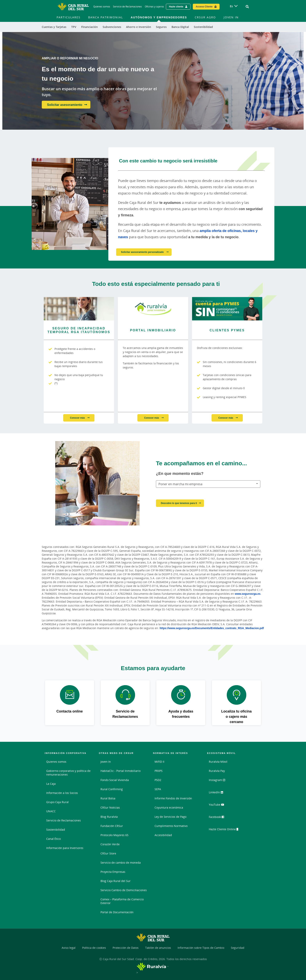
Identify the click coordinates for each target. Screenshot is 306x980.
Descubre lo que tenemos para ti (179, 503)
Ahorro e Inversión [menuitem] (139, 27)
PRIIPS (159, 771)
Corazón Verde (110, 844)
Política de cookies (94, 948)
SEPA (158, 789)
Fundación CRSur (112, 826)
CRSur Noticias (110, 807)
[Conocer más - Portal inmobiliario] (153, 309)
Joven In (106, 762)
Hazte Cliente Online (226, 830)
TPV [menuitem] (74, 27)
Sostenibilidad (56, 830)
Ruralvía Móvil (218, 762)
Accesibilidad (163, 835)
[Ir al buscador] (247, 7)
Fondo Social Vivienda (115, 780)
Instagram (219, 781)
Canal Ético (53, 839)
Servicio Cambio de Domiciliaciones (124, 890)
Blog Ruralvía (109, 817)
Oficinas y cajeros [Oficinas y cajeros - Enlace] (154, 7)
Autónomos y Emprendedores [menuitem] (159, 17)
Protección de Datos (126, 948)
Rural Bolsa (108, 798)
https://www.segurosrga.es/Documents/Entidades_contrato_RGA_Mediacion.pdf (212, 628)
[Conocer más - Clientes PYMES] (227, 309)
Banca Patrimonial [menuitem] (106, 17)
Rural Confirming (112, 789)
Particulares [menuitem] (68, 17)
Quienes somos (56, 762)
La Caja (51, 784)
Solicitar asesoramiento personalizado (143, 252)
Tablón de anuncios (158, 948)
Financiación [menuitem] (89, 27)
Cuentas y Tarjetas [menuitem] (54, 27)
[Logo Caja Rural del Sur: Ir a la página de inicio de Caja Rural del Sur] (73, 7)
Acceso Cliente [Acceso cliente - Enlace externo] (204, 7)
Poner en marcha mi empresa (180, 484)
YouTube (218, 806)
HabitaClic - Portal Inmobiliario (121, 771)
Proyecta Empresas (113, 872)
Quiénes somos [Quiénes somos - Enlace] (102, 7)
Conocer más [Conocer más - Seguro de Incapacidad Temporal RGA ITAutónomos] (78, 418)
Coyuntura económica (169, 807)
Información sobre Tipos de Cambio (201, 948)
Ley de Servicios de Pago (170, 817)
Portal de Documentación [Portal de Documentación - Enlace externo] (117, 912)
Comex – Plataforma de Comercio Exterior (122, 901)
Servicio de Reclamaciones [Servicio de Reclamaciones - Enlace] (127, 7)
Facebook (218, 818)
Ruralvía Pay (217, 771)
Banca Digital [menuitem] (180, 27)
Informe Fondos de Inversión (173, 798)
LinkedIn (218, 794)
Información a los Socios (62, 793)
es (231, 6)
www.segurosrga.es (248, 594)
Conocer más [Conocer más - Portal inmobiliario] (152, 418)
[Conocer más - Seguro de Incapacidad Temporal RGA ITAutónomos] (79, 309)
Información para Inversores (65, 848)
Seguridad (238, 948)
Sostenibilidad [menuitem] (203, 27)
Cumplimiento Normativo (171, 826)
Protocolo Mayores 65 (114, 835)
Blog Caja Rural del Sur (116, 881)
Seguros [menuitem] (161, 27)
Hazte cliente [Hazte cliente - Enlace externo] (176, 7)
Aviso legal (69, 948)
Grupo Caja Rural (57, 802)
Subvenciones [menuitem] (112, 27)
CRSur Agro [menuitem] (205, 17)
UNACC (51, 811)
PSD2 (158, 780)
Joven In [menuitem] (231, 17)
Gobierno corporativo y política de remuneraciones (68, 773)
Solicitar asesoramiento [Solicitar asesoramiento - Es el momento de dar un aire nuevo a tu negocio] (65, 105)
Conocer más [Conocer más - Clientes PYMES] (226, 418)
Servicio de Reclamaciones (64, 820)
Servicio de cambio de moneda (121, 863)
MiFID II (159, 762)
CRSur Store (108, 853)
